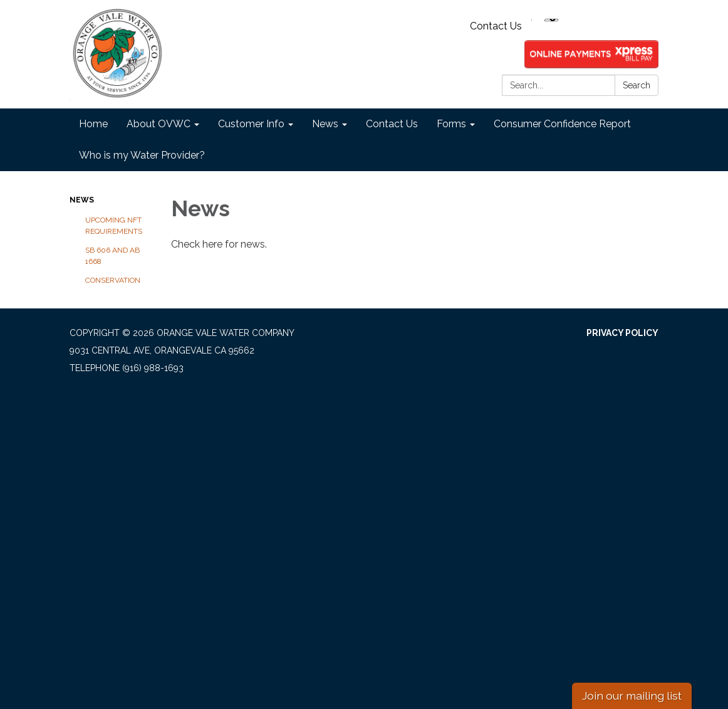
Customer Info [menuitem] (251, 124)
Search (637, 85)
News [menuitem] (325, 124)
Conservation (113, 280)
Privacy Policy (622, 333)
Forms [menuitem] (451, 124)
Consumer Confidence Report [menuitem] (562, 124)
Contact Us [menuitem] (392, 124)
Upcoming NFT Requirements (114, 226)
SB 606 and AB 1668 (112, 256)
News (82, 200)
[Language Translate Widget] (551, 20)
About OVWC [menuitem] (159, 124)
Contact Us (496, 26)
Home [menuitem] (93, 124)
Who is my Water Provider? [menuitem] (142, 155)
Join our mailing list (632, 696)
